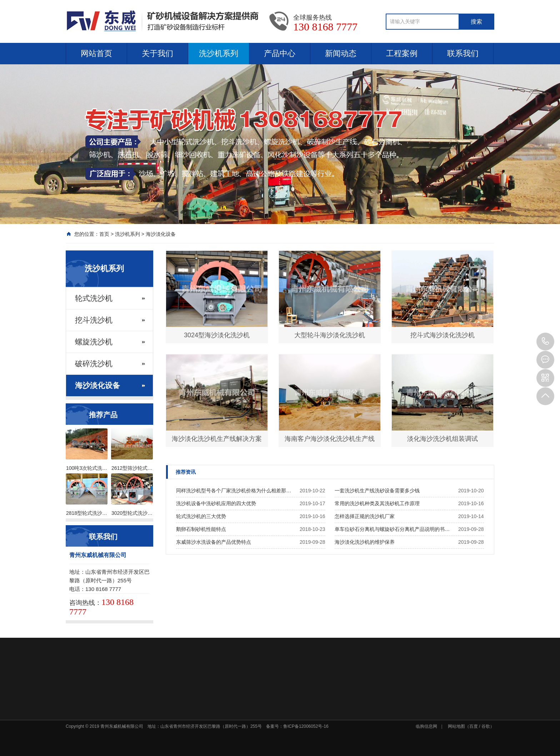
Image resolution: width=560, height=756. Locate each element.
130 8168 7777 (545, 342)
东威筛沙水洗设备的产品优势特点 (214, 542)
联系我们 (463, 53)
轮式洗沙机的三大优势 (201, 516)
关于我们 (157, 53)
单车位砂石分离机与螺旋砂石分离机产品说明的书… (392, 529)
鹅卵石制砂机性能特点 (201, 529)
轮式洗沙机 (94, 298)
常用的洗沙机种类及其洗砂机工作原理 (377, 503)
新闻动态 (341, 53)
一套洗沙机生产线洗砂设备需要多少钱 (377, 491)
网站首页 (96, 53)
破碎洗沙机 (94, 364)
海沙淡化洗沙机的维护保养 (365, 542)
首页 (104, 234)
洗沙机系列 (219, 53)
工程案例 (402, 53)
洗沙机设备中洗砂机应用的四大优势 (216, 503)
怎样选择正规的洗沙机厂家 (365, 516)
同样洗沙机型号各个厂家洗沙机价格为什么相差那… (234, 491)
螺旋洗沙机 (94, 342)
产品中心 (280, 53)
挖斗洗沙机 (94, 320)
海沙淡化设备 (161, 234)
